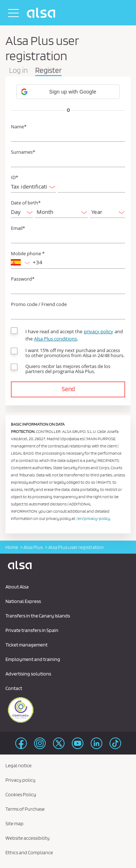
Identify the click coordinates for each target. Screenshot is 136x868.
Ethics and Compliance (29, 852)
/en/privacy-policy (93, 518)
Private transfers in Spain (32, 630)
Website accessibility (28, 838)
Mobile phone (28, 254)
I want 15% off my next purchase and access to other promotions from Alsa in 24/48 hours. (75, 353)
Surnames (23, 152)
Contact (14, 688)
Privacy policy (20, 780)
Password (23, 279)
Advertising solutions (28, 674)
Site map (15, 823)
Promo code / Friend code (39, 304)
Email (18, 228)
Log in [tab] (18, 71)
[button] (68, 92)
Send (68, 389)
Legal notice (18, 765)
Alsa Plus (33, 547)
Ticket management (26, 645)
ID (15, 177)
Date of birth (26, 203)
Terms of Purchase (25, 809)
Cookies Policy (21, 794)
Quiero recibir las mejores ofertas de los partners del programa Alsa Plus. (68, 369)
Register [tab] (48, 71)
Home (12, 547)
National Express (23, 601)
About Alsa (17, 587)
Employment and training (33, 659)
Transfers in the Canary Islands (38, 616)
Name (19, 127)
